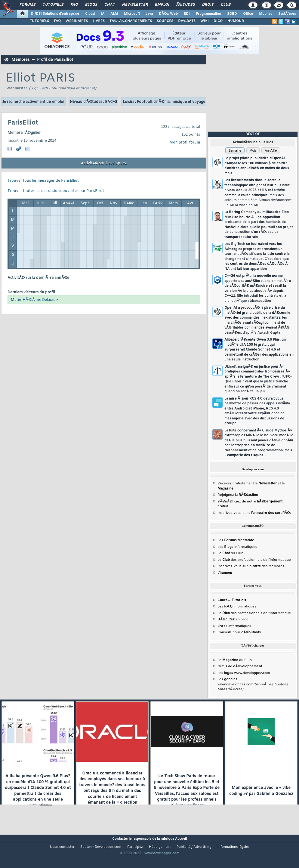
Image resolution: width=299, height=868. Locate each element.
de (240, 666)
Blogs (91, 5)
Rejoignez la (238, 495)
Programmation (208, 14)
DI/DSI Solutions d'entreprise (55, 14)
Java (149, 14)
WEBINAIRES (77, 21)
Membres (20, 60)
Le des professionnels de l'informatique (254, 560)
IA (103, 14)
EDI (187, 14)
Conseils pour (239, 632)
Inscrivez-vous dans (254, 513)
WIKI (205, 21)
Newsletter (135, 5)
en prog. (233, 619)
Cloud (90, 14)
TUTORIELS (39, 21)
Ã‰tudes (186, 5)
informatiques (234, 626)
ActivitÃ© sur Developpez (104, 163)
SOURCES (165, 21)
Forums (28, 5)
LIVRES (99, 21)
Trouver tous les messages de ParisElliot (43, 181)
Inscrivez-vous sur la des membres (251, 566)
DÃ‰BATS (187, 21)
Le (224, 553)
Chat (110, 5)
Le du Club (235, 660)
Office (248, 14)
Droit (208, 5)
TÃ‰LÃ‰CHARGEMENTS (131, 21)
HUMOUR (236, 21)
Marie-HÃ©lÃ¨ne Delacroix (35, 300)
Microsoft (132, 14)
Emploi (162, 5)
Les (236, 540)
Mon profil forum (185, 143)
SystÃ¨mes (287, 14)
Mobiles (266, 14)
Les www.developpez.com (244, 673)
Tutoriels (53, 5)
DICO (218, 21)
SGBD (232, 14)
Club (226, 5)
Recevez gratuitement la (247, 483)
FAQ (74, 5)
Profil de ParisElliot (55, 60)
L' (225, 573)
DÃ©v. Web (168, 14)
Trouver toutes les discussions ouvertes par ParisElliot (56, 191)
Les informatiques (237, 547)
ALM (114, 14)
